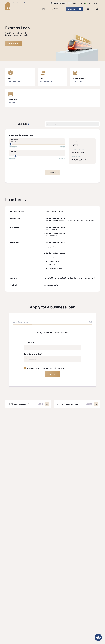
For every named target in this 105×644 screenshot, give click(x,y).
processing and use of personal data (53, 368)
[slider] (11, 144)
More (26, 3)
